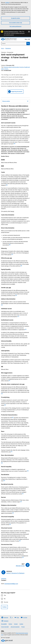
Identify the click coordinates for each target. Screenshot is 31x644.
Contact (16, 624)
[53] (9, 380)
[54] (2, 394)
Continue (4, 607)
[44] (14, 143)
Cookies (21, 624)
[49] (16, 295)
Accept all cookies (16, 18)
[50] (2, 305)
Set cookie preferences (15, 26)
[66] (23, 557)
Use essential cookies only (16, 23)
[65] (20, 541)
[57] (12, 451)
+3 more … (7, 69)
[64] (10, 524)
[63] (13, 513)
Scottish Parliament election (11, 32)
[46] (10, 245)
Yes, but (6, 602)
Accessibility (4, 624)
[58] (2, 463)
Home (3, 48)
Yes (5, 595)
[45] (7, 185)
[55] (5, 405)
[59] (28, 471)
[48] (21, 266)
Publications (8, 48)
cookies (7, 3)
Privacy (23, 627)
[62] (21, 502)
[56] (13, 417)
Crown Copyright (5, 627)
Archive (10, 624)
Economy (22, 67)
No (5, 599)
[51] (18, 316)
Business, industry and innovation (12, 67)
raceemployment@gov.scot (11, 584)
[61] (23, 494)
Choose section (15, 101)
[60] (4, 480)
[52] (26, 329)
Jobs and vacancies (15, 627)
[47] (12, 254)
